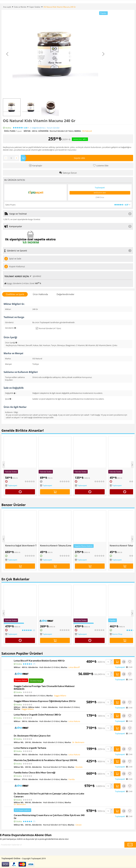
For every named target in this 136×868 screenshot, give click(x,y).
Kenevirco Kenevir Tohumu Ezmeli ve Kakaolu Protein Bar (56, 545)
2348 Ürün (100, 197)
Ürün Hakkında (40, 294)
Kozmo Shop (117, 634)
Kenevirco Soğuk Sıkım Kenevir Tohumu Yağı (21, 545)
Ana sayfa (7, 7)
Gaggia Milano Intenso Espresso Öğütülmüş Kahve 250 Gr (45, 701)
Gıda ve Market (20, 7)
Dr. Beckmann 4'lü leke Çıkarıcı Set (32, 736)
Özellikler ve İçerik (15, 294)
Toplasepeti (12, 485)
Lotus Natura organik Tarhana (30, 748)
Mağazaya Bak (100, 193)
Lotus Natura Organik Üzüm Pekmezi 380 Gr (38, 715)
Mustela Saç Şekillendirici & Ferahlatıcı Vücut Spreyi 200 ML (46, 760)
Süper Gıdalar (35, 7)
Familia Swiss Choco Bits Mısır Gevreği (35, 772)
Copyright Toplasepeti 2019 (34, 858)
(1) (38, 128)
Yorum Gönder (53, 128)
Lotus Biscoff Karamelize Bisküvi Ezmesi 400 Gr (39, 661)
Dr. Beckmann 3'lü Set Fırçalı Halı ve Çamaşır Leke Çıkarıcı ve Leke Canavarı (49, 795)
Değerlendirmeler (65, 294)
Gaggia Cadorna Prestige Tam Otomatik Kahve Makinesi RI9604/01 (44, 687)
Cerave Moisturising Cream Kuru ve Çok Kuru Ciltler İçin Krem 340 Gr (49, 817)
